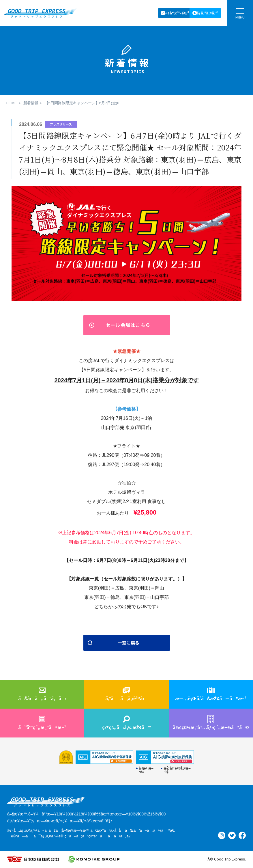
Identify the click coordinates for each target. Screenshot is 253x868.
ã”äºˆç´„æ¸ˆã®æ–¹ (42, 727)
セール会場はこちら (128, 325)
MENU (240, 15)
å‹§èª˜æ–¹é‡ (146, 770)
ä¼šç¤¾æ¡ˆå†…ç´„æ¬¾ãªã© (211, 727)
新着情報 (31, 103)
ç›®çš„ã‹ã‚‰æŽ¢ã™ (126, 727)
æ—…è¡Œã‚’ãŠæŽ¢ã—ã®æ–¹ (211, 698)
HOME (11, 103)
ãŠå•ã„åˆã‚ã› (42, 698)
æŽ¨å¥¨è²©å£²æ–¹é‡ (177, 770)
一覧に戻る (129, 643)
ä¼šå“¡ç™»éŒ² (175, 13)
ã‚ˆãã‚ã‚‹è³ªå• (126, 698)
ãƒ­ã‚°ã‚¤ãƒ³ (207, 13)
